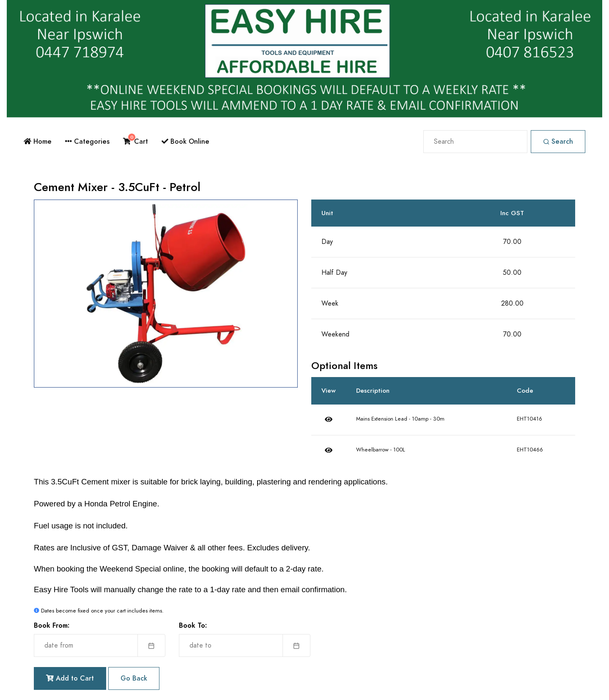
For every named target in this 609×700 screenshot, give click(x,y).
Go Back (134, 678)
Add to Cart (70, 678)
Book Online (185, 141)
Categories (87, 141)
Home (38, 141)
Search (558, 141)
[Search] (475, 142)
